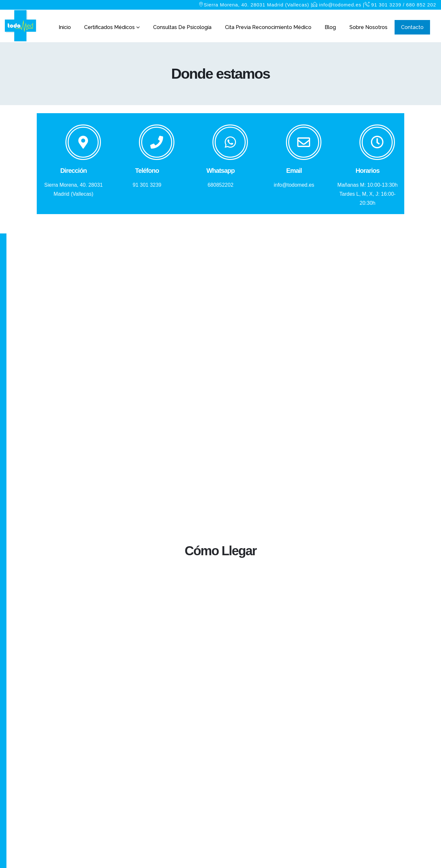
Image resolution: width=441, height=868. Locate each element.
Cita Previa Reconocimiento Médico (268, 27)
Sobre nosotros (368, 27)
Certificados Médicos (109, 27)
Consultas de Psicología (182, 27)
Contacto (412, 27)
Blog (330, 27)
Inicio (65, 27)
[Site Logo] (21, 26)
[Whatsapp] (220, 157)
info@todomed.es (340, 5)
